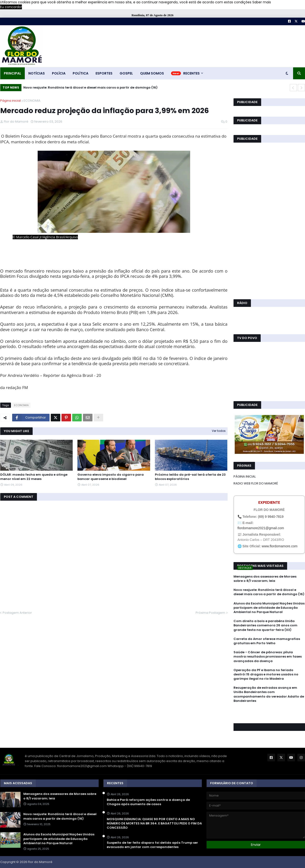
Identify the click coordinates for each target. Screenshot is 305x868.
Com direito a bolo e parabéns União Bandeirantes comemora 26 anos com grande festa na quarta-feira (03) (265, 625)
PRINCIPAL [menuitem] (13, 73)
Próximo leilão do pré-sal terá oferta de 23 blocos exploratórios (190, 477)
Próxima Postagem (210, 613)
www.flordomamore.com (280, 546)
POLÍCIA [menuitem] (59, 73)
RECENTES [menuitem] (191, 73)
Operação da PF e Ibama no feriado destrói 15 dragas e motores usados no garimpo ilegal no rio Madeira (266, 674)
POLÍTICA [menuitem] (81, 73)
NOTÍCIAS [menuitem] (37, 73)
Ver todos (219, 431)
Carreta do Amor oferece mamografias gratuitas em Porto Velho (267, 641)
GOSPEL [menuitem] (126, 73)
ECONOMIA (32, 101)
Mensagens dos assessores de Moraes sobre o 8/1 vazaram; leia (265, 579)
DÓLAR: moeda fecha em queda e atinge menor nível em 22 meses (34, 477)
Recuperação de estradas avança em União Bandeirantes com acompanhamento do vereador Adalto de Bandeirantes (269, 694)
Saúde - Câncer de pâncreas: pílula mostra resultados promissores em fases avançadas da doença (268, 657)
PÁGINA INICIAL (245, 476)
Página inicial (10, 101)
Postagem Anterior (17, 613)
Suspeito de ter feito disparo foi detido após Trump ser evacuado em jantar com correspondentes (152, 845)
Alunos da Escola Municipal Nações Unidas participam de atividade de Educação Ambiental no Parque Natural (269, 608)
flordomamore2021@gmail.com (261, 528)
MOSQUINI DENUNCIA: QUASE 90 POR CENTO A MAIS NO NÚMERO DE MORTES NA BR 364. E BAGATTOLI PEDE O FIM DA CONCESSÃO (154, 823)
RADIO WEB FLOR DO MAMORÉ (256, 483)
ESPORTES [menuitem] (104, 73)
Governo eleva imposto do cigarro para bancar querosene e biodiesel (111, 477)
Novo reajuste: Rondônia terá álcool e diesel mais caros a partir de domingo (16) (90, 87)
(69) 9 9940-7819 (271, 517)
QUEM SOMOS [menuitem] (152, 73)
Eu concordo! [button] (11, 7)
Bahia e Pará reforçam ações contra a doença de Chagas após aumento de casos (148, 802)
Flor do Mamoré (40, 862)
